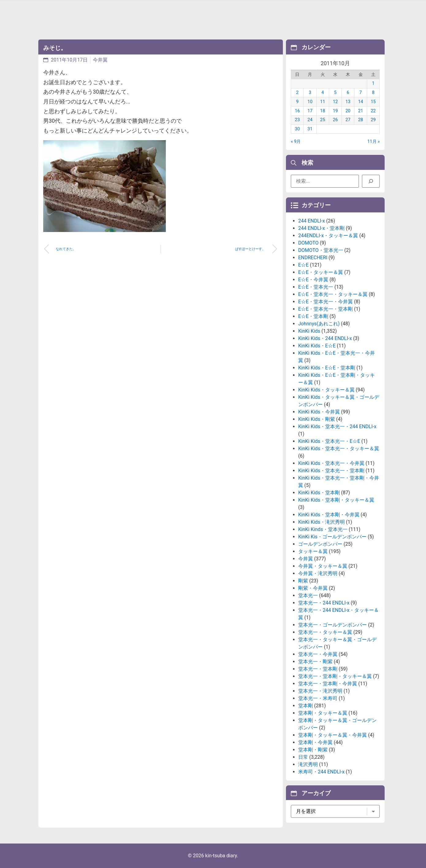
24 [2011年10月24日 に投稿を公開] (310, 120)
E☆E (303, 265)
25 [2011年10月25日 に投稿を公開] (323, 120)
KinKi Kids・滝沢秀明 (321, 522)
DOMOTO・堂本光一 (321, 250)
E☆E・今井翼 (313, 280)
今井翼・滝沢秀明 (318, 573)
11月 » (374, 142)
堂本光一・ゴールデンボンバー (333, 625)
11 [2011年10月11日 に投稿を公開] (323, 102)
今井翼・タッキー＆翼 (323, 566)
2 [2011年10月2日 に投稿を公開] (297, 93)
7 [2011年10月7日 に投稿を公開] (361, 93)
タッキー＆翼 (313, 551)
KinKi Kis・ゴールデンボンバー (332, 537)
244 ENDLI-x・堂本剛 (321, 228)
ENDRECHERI (313, 258)
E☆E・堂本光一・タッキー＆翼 (333, 294)
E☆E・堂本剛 (313, 316)
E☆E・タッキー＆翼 (321, 272)
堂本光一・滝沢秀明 (320, 691)
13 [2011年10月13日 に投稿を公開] (348, 102)
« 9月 (296, 142)
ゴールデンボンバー (320, 544)
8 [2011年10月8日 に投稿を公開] (373, 93)
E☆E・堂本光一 (316, 287)
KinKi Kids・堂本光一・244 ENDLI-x (337, 427)
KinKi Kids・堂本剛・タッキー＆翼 (336, 500)
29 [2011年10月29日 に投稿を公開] (373, 120)
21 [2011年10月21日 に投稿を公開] (360, 111)
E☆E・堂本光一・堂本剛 (325, 309)
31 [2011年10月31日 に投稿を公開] (310, 129)
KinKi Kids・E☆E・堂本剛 (327, 368)
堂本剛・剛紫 (313, 750)
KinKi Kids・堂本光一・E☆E (329, 441)
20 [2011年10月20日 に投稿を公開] (348, 111)
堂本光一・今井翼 (318, 654)
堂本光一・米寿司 (318, 698)
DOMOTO (308, 243)
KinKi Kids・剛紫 (317, 419)
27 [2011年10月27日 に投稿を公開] (348, 120)
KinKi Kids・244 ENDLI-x (325, 338)
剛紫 (303, 581)
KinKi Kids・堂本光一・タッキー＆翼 (339, 449)
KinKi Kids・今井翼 (319, 412)
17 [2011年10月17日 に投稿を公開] (310, 111)
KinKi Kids (309, 331)
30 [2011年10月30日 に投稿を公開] (297, 129)
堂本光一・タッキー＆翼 (325, 632)
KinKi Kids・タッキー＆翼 (326, 390)
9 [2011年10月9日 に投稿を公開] (297, 102)
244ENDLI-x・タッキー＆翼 (328, 236)
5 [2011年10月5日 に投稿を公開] (335, 93)
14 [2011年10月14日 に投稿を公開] (360, 102)
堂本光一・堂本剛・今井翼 (328, 684)
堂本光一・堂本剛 (318, 669)
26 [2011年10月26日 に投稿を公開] (335, 120)
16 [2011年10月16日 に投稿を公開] (297, 111)
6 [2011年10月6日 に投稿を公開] (348, 93)
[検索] (371, 181)
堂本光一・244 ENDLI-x (324, 603)
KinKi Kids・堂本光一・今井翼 (331, 463)
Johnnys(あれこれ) (319, 324)
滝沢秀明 (308, 764)
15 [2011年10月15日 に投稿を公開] (373, 102)
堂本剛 (306, 706)
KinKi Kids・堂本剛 (319, 493)
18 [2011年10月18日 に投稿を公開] (323, 111)
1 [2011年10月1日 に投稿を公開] (373, 83)
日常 (303, 757)
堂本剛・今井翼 (315, 742)
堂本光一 (308, 595)
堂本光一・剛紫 (315, 662)
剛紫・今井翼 (313, 588)
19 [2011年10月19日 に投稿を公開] (335, 111)
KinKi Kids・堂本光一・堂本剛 (331, 471)
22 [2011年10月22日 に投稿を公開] (373, 111)
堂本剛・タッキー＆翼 (323, 713)
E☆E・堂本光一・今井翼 (325, 302)
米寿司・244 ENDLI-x (321, 772)
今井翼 (100, 60)
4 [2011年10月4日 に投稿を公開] (323, 93)
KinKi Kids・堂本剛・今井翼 (329, 515)
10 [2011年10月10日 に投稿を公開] (310, 102)
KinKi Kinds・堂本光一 (323, 529)
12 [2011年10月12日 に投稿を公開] (335, 102)
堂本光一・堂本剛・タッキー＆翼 (335, 676)
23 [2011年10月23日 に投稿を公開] (297, 120)
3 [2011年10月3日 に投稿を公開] (310, 93)
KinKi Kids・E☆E (317, 346)
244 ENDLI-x (312, 221)
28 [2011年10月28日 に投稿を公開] (360, 120)
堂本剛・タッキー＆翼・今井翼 (333, 735)
